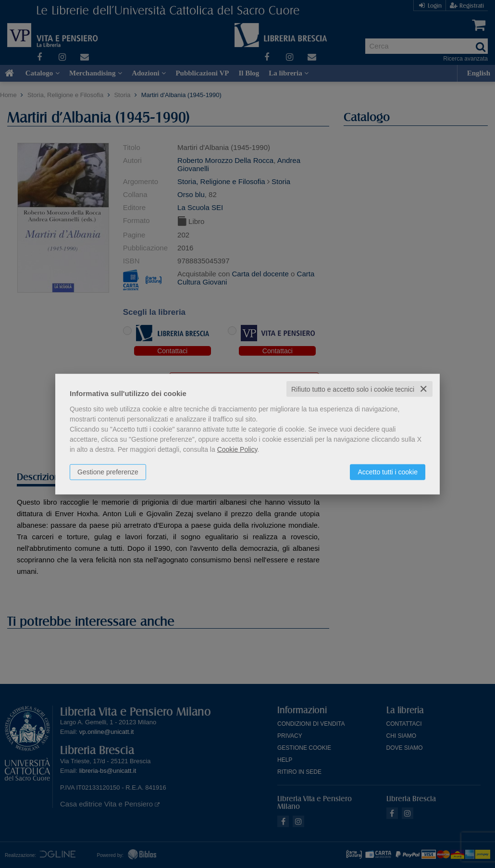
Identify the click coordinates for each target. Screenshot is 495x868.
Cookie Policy (237, 449)
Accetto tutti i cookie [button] (388, 471)
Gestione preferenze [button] (108, 471)
